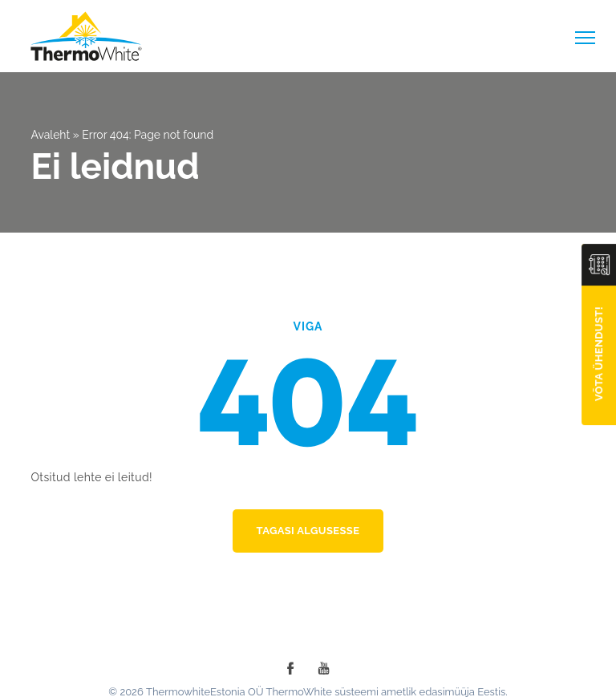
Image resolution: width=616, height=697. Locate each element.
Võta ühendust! (599, 354)
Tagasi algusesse (308, 531)
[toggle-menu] (585, 38)
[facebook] (290, 668)
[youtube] (324, 668)
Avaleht (50, 135)
